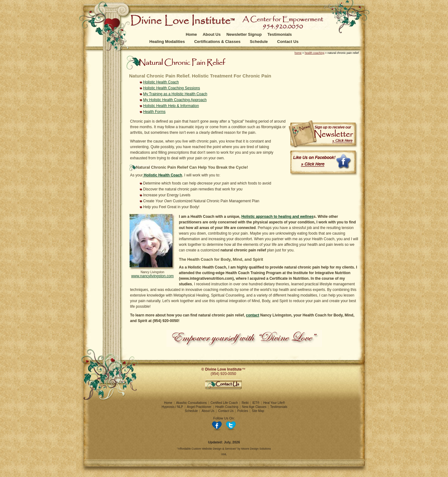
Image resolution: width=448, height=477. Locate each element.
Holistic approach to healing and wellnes (278, 217)
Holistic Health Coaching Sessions (172, 88)
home (298, 53)
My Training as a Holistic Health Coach (175, 94)
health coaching (314, 53)
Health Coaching (227, 407)
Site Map (258, 411)
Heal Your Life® (274, 403)
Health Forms (154, 112)
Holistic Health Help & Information (171, 106)
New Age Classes (254, 407)
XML (224, 454)
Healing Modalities (167, 42)
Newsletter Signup (244, 34)
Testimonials (280, 34)
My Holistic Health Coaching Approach (175, 100)
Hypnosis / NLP (173, 407)
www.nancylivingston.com (153, 276)
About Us (212, 34)
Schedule (259, 42)
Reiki (245, 403)
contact (253, 315)
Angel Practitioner (199, 407)
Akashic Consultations (191, 403)
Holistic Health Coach (161, 82)
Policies (243, 411)
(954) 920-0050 (223, 374)
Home (191, 34)
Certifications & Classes (217, 42)
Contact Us (288, 42)
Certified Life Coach (224, 403)
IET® (256, 403)
